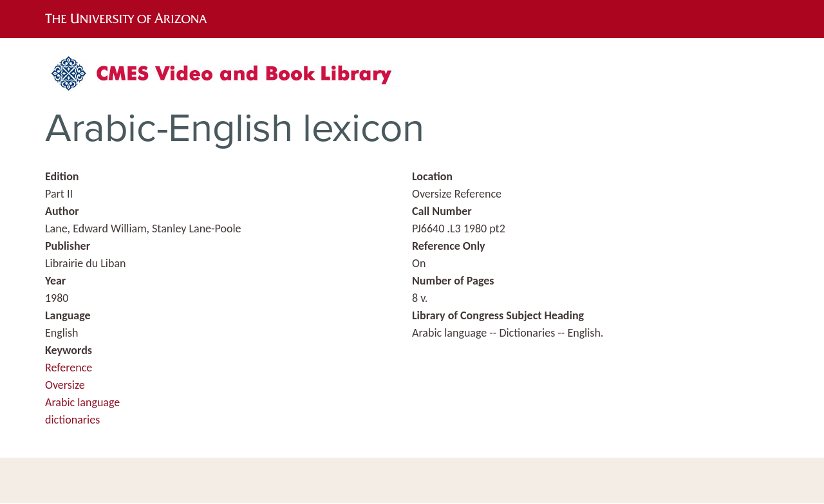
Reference (69, 368)
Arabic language (82, 402)
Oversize (65, 385)
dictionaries (72, 420)
